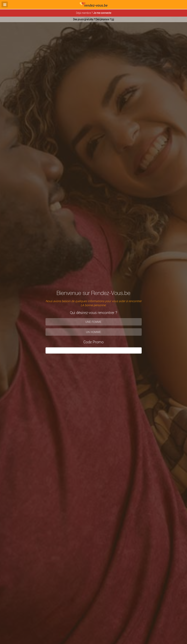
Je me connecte (102, 13)
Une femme (93, 322)
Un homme (93, 332)
